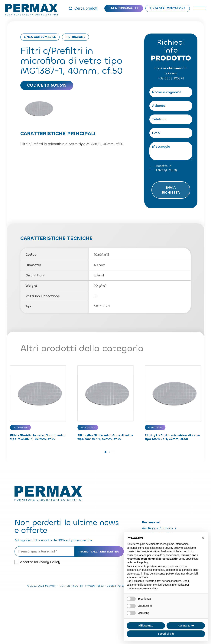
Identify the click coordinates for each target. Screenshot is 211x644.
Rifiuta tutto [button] (146, 626)
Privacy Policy (166, 170)
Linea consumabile (124, 8)
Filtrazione (75, 37)
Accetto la (166, 168)
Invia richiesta (171, 190)
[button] (105, 452)
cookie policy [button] (140, 562)
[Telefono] (171, 119)
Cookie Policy (116, 586)
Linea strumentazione (168, 8)
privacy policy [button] (173, 548)
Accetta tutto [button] (186, 626)
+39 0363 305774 (171, 78)
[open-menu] (200, 8)
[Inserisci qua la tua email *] (45, 551)
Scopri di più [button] (166, 634)
